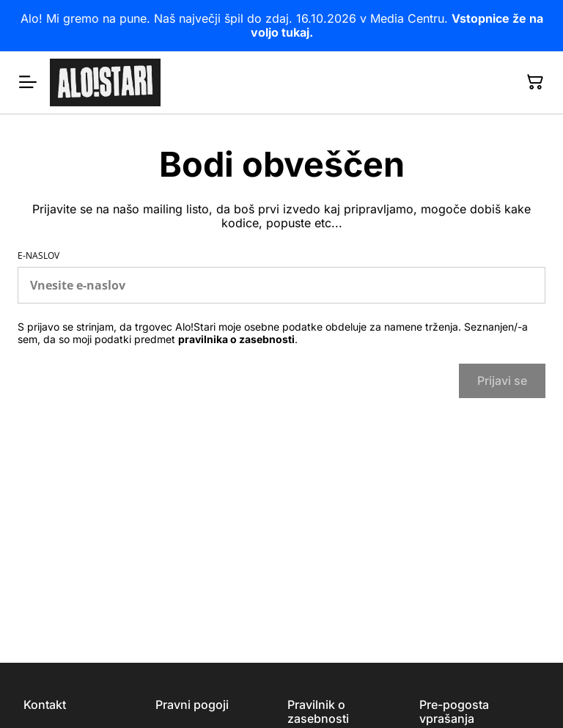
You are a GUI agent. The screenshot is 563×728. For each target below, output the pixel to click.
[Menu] (28, 82)
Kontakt (45, 705)
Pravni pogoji (192, 705)
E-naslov (38, 256)
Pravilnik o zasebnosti (318, 712)
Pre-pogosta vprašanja (454, 712)
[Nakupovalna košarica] (535, 82)
